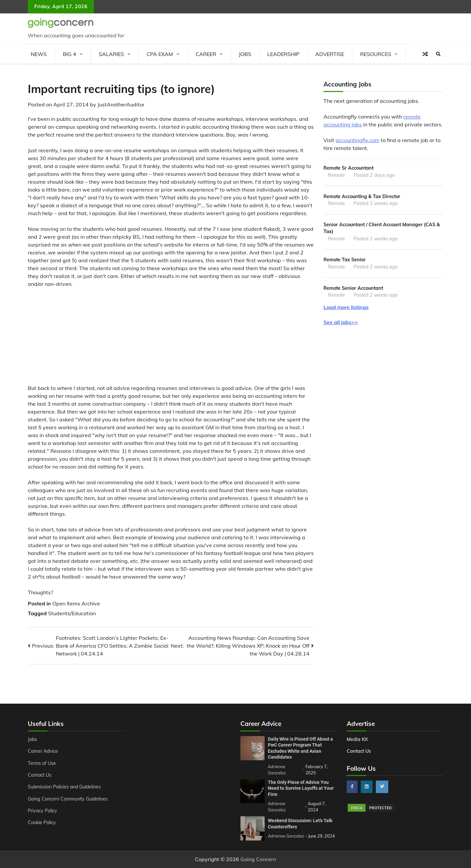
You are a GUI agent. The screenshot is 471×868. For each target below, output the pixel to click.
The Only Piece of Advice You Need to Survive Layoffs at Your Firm (301, 788)
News (39, 54)
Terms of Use (42, 763)
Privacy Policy (43, 811)
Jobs (245, 54)
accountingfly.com (358, 140)
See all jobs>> (341, 322)
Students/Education (72, 613)
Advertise (330, 54)
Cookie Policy (42, 822)
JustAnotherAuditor (121, 104)
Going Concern (258, 859)
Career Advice (43, 751)
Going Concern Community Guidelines (68, 799)
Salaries (111, 54)
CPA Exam (160, 54)
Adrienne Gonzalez (286, 836)
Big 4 (70, 54)
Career (206, 54)
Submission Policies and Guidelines (65, 787)
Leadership (283, 54)
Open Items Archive (76, 603)
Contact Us (40, 775)
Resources (376, 54)
